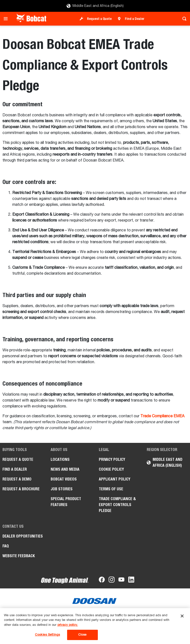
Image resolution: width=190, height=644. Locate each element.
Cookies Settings (47, 635)
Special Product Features (66, 502)
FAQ (6, 546)
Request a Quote (99, 19)
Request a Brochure (21, 489)
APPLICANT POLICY (115, 479)
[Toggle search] (183, 19)
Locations (60, 459)
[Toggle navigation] (7, 19)
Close (82, 635)
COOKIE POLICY (111, 469)
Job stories (62, 489)
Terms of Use (111, 489)
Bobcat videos (64, 479)
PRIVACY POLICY (112, 459)
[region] (95, 626)
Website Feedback (19, 556)
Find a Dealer (135, 19)
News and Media (65, 469)
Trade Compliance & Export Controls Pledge (117, 505)
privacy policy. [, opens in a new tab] (68, 625)
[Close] (182, 616)
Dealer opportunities (23, 536)
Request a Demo (17, 479)
